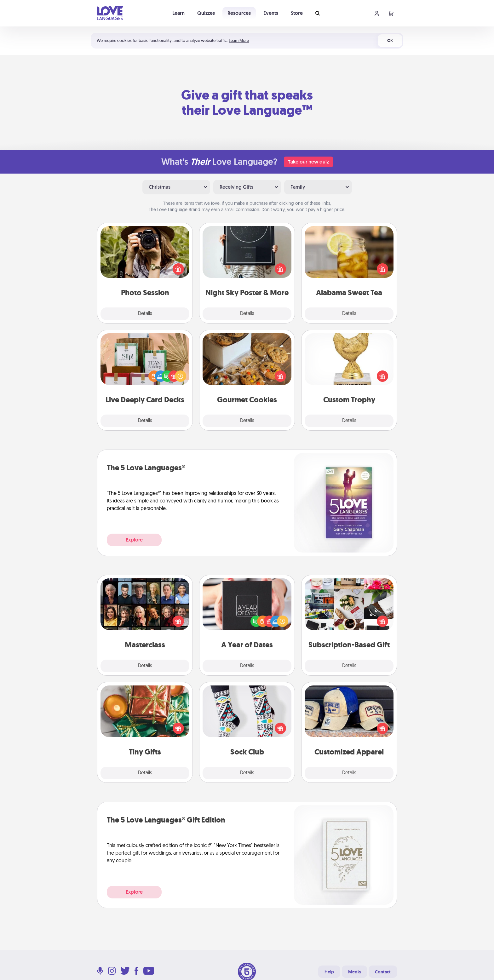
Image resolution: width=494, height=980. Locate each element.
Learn (178, 13)
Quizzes (206, 13)
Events (271, 13)
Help (329, 972)
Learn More (239, 40)
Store (297, 13)
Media (354, 972)
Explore (134, 540)
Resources (239, 13)
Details (145, 314)
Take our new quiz (308, 162)
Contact (383, 972)
